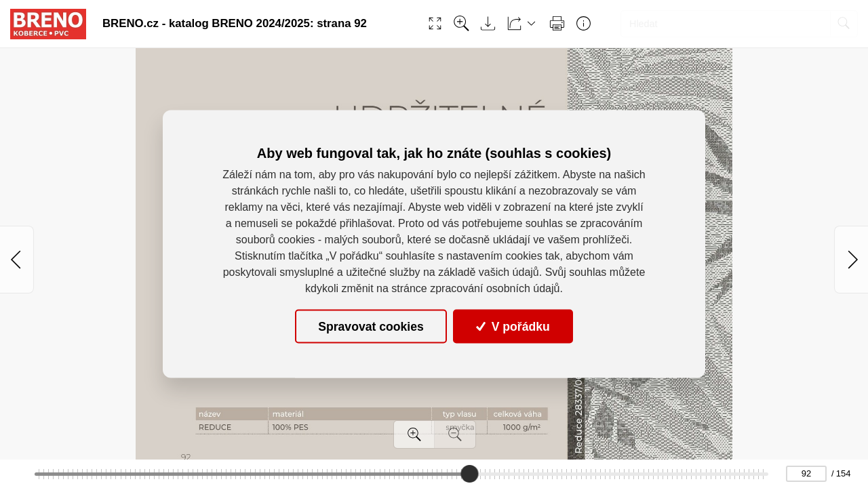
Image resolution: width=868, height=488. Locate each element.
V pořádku (513, 326)
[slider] (470, 474)
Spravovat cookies (371, 326)
